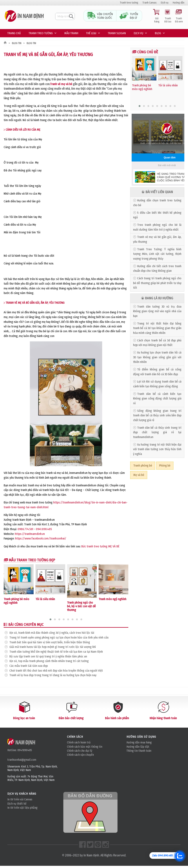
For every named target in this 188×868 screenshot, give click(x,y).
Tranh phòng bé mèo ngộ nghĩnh (16, 601)
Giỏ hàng (157, 16)
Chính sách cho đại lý (80, 751)
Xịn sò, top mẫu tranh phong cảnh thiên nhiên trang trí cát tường (49, 661)
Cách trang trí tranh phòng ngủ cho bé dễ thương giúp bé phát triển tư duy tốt (157, 283)
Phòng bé (165, 466)
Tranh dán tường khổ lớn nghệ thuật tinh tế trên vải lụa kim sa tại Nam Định (56, 652)
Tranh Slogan (117, 33)
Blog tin (17, 43)
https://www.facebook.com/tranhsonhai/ (41, 538)
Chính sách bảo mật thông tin (85, 747)
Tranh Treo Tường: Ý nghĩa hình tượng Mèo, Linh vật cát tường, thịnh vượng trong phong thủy (157, 254)
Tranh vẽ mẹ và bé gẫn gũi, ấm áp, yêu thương (157, 239)
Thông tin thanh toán (139, 751)
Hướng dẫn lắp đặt (138, 747)
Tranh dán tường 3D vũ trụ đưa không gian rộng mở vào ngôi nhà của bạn (157, 311)
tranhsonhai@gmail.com (22, 760)
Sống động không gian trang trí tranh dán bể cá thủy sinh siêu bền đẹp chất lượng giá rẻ (157, 415)
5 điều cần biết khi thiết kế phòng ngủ (157, 215)
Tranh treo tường (129, 3)
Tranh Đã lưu (168, 16)
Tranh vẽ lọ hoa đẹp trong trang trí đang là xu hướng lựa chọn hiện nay (53, 675)
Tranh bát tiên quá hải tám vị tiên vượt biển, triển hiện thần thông (50, 642)
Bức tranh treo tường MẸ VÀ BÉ (100, 546)
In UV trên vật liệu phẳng (22, 808)
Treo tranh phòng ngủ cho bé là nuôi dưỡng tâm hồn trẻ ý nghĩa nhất (157, 227)
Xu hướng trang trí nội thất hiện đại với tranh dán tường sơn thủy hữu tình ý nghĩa (157, 449)
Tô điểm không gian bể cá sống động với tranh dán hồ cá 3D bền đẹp (157, 372)
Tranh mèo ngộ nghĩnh (112, 599)
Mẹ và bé (139, 475)
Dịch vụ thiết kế (17, 804)
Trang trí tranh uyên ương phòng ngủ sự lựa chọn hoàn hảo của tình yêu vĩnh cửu (59, 637)
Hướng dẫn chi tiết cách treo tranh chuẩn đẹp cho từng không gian (157, 269)
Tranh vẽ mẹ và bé (61, 84)
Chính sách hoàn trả (79, 742)
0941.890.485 (44, 529)
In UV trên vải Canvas (20, 799)
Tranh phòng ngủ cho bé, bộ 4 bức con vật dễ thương (81, 606)
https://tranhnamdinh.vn (30, 534)
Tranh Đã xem (179, 16)
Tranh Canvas (150, 3)
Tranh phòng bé (143, 466)
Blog (158, 33)
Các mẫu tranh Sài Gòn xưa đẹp (29, 666)
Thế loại (91, 33)
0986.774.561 (25, 529)
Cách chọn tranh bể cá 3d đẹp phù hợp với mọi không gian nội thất (157, 343)
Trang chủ (14, 33)
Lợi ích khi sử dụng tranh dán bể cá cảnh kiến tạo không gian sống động (157, 384)
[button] (50, 619)
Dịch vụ (165, 3)
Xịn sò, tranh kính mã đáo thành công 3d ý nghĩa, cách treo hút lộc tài (52, 633)
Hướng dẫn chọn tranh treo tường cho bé (157, 203)
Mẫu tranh (71, 33)
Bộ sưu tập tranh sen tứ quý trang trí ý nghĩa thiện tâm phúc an (48, 656)
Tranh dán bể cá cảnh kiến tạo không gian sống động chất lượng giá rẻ (157, 399)
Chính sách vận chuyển (80, 755)
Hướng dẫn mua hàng (139, 742)
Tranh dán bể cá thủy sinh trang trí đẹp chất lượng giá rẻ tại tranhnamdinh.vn (157, 432)
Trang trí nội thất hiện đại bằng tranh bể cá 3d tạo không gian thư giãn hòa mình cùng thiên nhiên (157, 328)
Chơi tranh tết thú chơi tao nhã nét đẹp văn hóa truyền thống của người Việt (56, 671)
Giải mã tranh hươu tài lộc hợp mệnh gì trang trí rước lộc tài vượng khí (53, 647)
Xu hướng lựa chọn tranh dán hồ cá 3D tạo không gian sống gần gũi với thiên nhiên (157, 357)
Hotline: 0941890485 (20, 750)
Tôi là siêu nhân (45, 599)
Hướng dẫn (179, 3)
